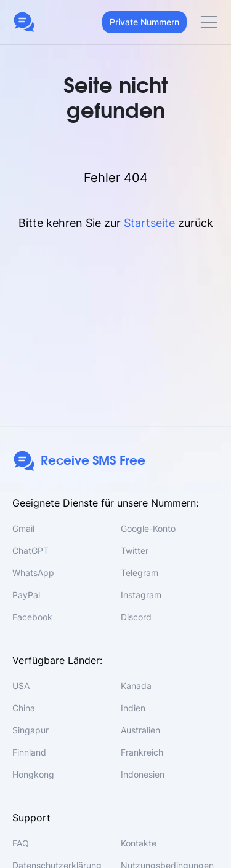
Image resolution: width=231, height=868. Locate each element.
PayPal (26, 595)
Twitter (135, 550)
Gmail (23, 528)
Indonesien (143, 774)
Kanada (136, 686)
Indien (133, 708)
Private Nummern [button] (144, 22)
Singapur (30, 730)
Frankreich (142, 752)
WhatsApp (33, 573)
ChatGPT (30, 550)
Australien (140, 730)
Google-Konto (148, 528)
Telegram (140, 573)
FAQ (21, 843)
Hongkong (33, 774)
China (24, 708)
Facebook (32, 617)
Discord (136, 617)
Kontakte (139, 843)
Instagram (141, 595)
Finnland (29, 752)
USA (21, 686)
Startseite (149, 223)
